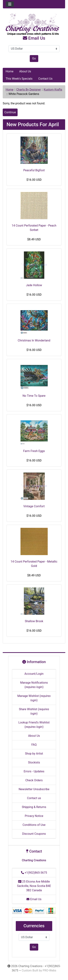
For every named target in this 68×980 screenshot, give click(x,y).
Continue (10, 112)
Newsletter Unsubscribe (34, 789)
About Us (25, 71)
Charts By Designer (29, 90)
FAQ (34, 745)
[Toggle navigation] (10, 4)
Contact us (34, 798)
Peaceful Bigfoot (34, 170)
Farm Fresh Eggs (34, 451)
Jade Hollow (34, 285)
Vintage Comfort (34, 506)
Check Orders (34, 780)
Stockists (34, 762)
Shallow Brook (34, 621)
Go (34, 58)
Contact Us (45, 79)
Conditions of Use (34, 825)
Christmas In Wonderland (34, 340)
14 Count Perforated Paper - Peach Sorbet (34, 228)
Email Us (34, 38)
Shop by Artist (34, 754)
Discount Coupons (34, 834)
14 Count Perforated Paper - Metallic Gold (34, 564)
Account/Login (34, 674)
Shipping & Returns (34, 807)
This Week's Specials (19, 79)
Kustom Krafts (53, 90)
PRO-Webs (49, 970)
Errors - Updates (34, 771)
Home (10, 71)
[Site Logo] (34, 24)
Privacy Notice (34, 816)
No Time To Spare (34, 396)
